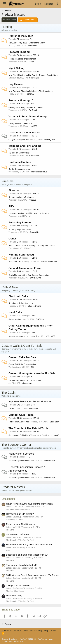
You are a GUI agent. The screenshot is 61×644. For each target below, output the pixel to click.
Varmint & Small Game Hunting (28, 117)
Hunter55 (30, 94)
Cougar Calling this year (19, 139)
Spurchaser (34, 78)
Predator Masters (13, 487)
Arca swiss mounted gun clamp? (23, 336)
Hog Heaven (16, 84)
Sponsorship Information (19, 461)
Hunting (7, 27)
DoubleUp (35, 232)
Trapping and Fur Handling (25, 146)
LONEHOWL (36, 278)
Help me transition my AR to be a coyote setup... (30, 213)
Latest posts (9, 499)
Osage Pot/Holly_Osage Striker (22, 364)
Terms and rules (21, 630)
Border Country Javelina (19, 169)
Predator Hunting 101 (22, 100)
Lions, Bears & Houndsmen (24, 133)
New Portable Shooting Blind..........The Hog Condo (31, 91)
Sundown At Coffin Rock (19, 435)
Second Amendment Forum (25, 268)
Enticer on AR (15, 262)
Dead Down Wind (29, 46)
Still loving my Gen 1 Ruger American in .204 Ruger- (33, 575)
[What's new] (57, 4)
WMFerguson (49, 139)
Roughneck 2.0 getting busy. (21, 303)
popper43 (55, 435)
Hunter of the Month (21, 36)
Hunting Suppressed (21, 255)
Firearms (8, 181)
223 (32, 367)
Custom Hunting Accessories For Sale (32, 373)
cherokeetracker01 (39, 172)
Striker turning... (16, 319)
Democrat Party (14, 596)
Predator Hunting (19, 52)
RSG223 (40, 319)
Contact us (7, 630)
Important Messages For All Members (30, 402)
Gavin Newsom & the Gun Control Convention (29, 275)
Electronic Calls (18, 296)
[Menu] (4, 4)
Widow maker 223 (49, 262)
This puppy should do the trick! (22, 565)
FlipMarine (33, 408)
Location (12, 408)
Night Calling (17, 68)
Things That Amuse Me (19, 422)
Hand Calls (15, 312)
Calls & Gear (10, 287)
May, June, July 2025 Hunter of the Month (27, 43)
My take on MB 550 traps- (20, 153)
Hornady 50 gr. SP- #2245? (21, 229)
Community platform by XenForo (25, 639)
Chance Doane (34, 306)
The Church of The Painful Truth (28, 428)
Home (53, 630)
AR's (11, 206)
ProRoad (33, 110)
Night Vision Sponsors (21, 454)
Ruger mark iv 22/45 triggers (21, 197)
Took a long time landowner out (22, 59)
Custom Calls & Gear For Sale (22, 346)
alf (30, 216)
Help (46, 630)
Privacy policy (36, 630)
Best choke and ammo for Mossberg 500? (27, 555)
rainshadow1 (27, 383)
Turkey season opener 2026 (21, 123)
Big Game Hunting (20, 162)
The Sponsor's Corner (16, 445)
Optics (13, 239)
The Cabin (9, 393)
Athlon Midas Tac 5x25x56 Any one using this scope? (32, 245)
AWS (53, 336)
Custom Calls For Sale (22, 357)
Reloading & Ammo (20, 223)
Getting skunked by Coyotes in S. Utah (25, 107)
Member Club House (21, 415)
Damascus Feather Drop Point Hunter (25, 380)
